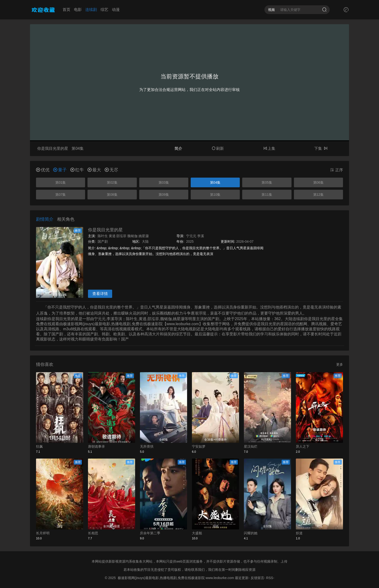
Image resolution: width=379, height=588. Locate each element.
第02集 (112, 182)
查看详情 (100, 294)
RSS (270, 578)
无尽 (111, 170)
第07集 (61, 195)
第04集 (215, 182)
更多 (340, 364)
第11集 (267, 195)
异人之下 (303, 446)
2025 (190, 241)
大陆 (145, 241)
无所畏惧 (147, 446)
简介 (178, 148)
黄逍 (112, 236)
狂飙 (39, 446)
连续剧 (91, 10)
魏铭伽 (132, 236)
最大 (94, 170)
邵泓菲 (121, 236)
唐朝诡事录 (96, 446)
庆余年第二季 (150, 533)
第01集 (61, 182)
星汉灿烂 (251, 446)
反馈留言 (257, 578)
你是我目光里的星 (105, 230)
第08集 (112, 195)
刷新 (218, 148)
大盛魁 (197, 533)
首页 (66, 10)
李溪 (201, 236)
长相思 (93, 533)
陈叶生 (103, 236)
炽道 (299, 533)
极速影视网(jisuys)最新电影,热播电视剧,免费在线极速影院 (161, 578)
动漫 (116, 10)
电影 (78, 10)
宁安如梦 (199, 446)
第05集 (267, 182)
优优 (43, 170)
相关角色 (66, 219)
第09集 (164, 195)
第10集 (215, 195)
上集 (269, 148)
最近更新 (242, 578)
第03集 (164, 182)
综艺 (104, 10)
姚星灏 (144, 236)
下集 (321, 148)
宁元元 (191, 236)
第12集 (319, 195)
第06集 (319, 182)
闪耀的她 (251, 533)
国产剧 (103, 241)
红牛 (77, 170)
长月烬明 (43, 533)
